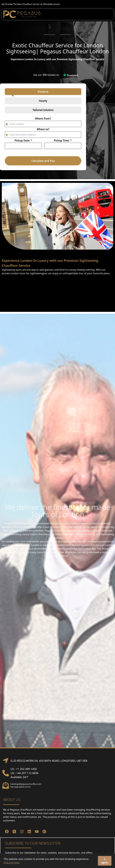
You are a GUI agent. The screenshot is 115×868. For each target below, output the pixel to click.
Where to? (43, 129)
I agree (105, 861)
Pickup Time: (63, 141)
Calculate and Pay (43, 161)
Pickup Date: (23, 141)
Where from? (43, 119)
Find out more (12, 863)
